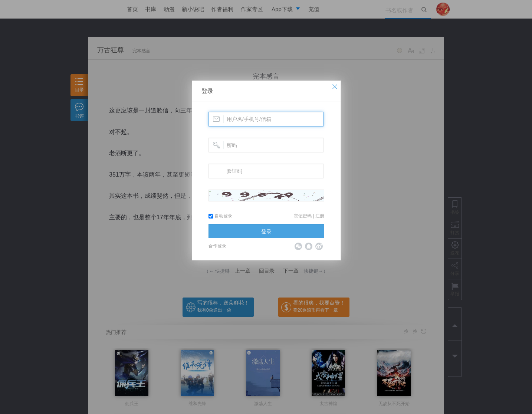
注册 (320, 216)
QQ (309, 246)
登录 (207, 91)
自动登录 (220, 216)
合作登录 (217, 246)
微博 (319, 246)
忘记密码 (303, 216)
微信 (298, 246)
